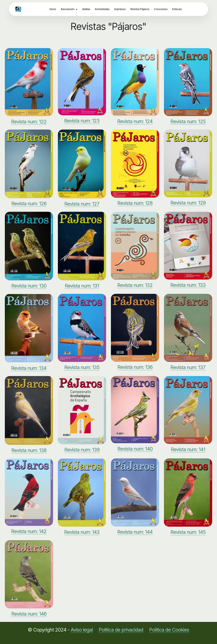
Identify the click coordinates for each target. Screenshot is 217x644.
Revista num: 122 (29, 122)
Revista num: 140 (135, 449)
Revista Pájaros (140, 9)
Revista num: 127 (82, 204)
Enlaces (177, 9)
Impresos (120, 9)
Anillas (86, 9)
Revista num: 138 (29, 450)
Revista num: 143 (82, 532)
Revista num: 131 (82, 286)
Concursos (161, 9)
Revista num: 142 (29, 531)
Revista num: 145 (188, 532)
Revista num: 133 (188, 285)
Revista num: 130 (29, 286)
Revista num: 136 (135, 367)
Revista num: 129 (188, 203)
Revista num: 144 (135, 532)
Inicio (53, 9)
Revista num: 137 (188, 367)
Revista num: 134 (29, 368)
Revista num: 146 (29, 614)
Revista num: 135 (82, 367)
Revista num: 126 (29, 204)
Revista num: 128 (135, 203)
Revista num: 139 (82, 450)
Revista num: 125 (188, 122)
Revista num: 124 (135, 121)
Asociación (68, 9)
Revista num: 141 (188, 449)
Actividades (102, 9)
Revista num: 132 (135, 285)
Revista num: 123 (82, 121)
